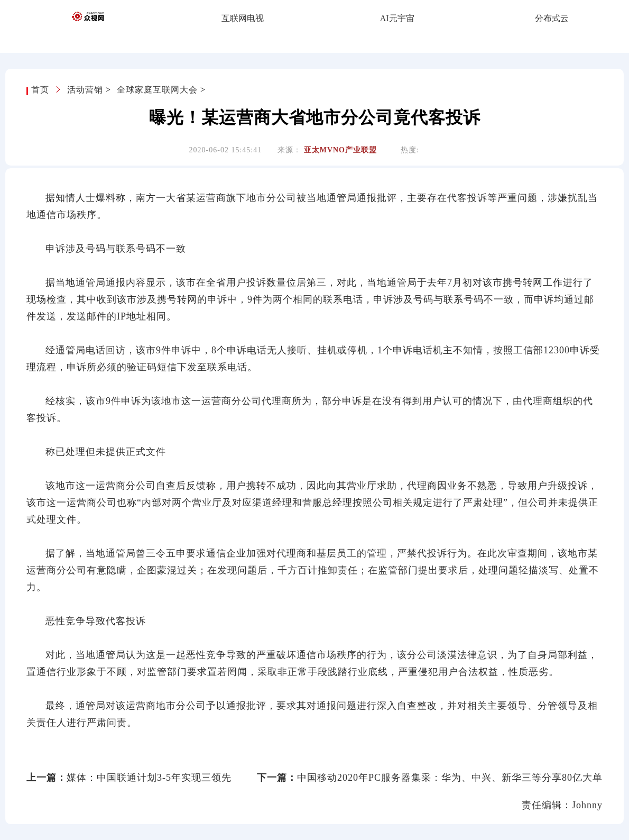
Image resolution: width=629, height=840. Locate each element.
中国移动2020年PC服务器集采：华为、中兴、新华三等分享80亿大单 (450, 778)
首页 (41, 90)
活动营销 (85, 90)
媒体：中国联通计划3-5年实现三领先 (149, 778)
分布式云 (552, 18)
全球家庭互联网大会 (157, 90)
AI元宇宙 (397, 18)
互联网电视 (243, 18)
